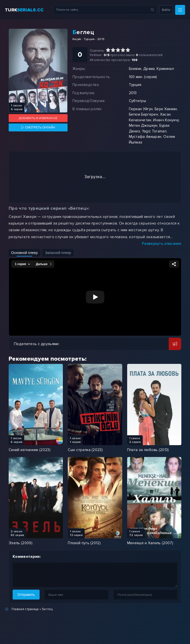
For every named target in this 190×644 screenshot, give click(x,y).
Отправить (26, 595)
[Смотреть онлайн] (38, 127)
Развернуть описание (162, 244)
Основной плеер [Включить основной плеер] (24, 253)
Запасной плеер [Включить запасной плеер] (58, 253)
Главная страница (25, 609)
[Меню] (180, 10)
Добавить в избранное (38, 118)
